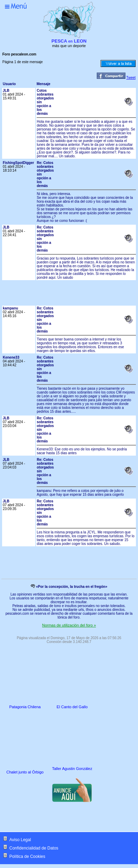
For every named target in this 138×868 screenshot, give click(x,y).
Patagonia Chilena (25, 707)
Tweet (131, 78)
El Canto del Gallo (72, 707)
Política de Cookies (27, 856)
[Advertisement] (79, 295)
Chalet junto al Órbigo (25, 772)
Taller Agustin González (72, 769)
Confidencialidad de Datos (34, 848)
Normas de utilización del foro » (69, 625)
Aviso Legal (20, 840)
